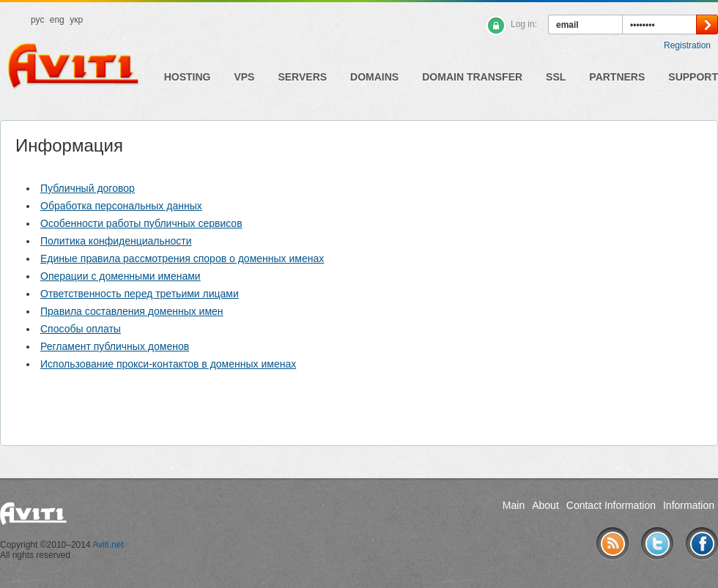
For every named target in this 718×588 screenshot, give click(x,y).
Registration (687, 45)
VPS (244, 77)
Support (693, 77)
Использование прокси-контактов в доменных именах (168, 364)
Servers (302, 77)
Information (689, 505)
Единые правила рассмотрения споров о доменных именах (182, 258)
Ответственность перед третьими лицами (140, 294)
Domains (374, 77)
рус (37, 20)
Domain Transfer (472, 77)
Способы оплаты (81, 329)
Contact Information (611, 505)
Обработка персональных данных (121, 206)
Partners (617, 77)
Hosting (188, 77)
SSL (556, 77)
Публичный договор (88, 188)
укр (76, 20)
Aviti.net (108, 545)
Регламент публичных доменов (115, 346)
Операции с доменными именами (121, 276)
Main (514, 505)
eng (57, 20)
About (545, 505)
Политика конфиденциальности (116, 241)
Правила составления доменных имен (132, 311)
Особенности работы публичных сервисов (141, 223)
